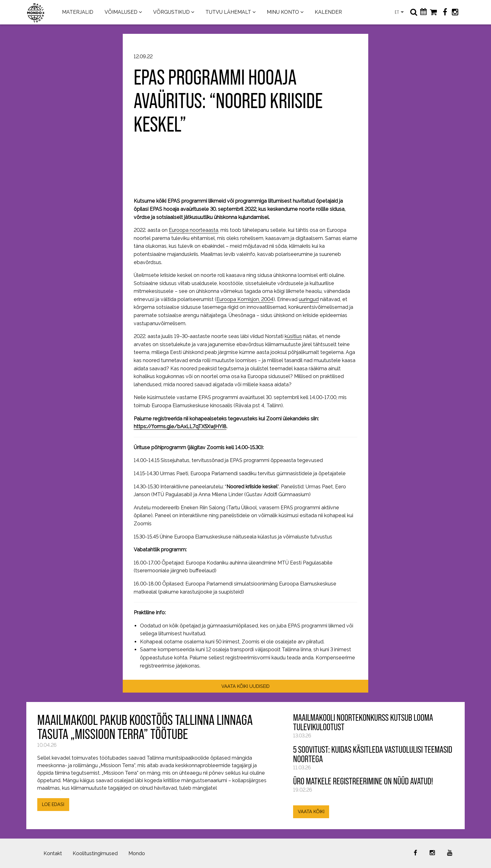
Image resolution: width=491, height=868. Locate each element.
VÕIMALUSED (121, 12)
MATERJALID (78, 12)
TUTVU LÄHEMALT (228, 12)
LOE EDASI (53, 804)
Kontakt (53, 853)
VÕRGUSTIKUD (171, 12)
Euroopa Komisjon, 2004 (245, 299)
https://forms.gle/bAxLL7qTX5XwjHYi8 (180, 426)
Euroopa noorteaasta (194, 230)
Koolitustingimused (95, 853)
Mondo (137, 853)
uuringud (309, 299)
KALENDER (328, 12)
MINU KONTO (283, 12)
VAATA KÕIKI (311, 811)
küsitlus (293, 336)
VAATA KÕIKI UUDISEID (246, 686)
